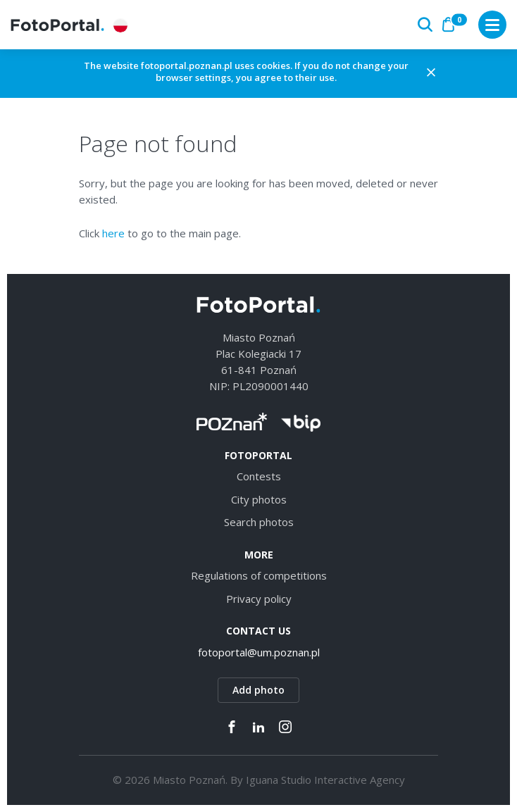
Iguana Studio (279, 780)
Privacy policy (259, 599)
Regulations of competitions (259, 575)
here (113, 233)
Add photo (258, 690)
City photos (259, 499)
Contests (259, 476)
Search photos (259, 522)
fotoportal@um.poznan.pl (259, 652)
